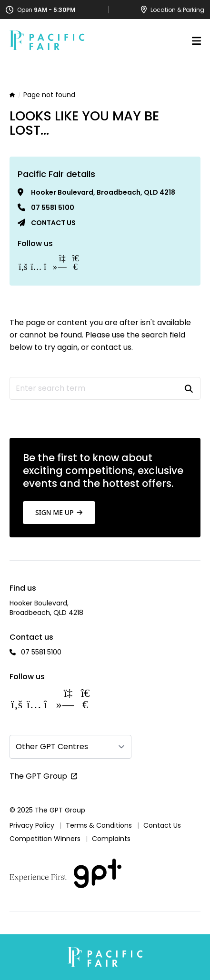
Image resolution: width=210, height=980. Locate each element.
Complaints (111, 839)
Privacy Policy (32, 825)
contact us (111, 347)
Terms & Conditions (99, 825)
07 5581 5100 (53, 208)
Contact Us (162, 825)
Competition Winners (45, 839)
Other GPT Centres (52, 747)
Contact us (53, 223)
